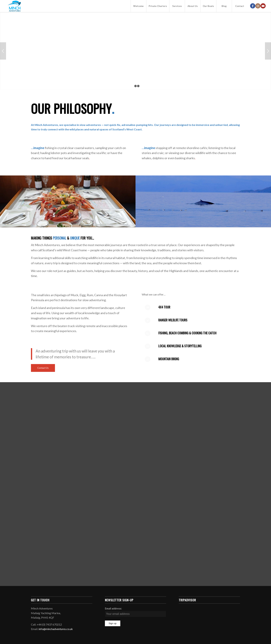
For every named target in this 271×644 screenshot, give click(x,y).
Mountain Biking (169, 359)
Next (268, 51)
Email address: (113, 608)
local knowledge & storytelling (180, 346)
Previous (3, 51)
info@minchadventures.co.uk (56, 629)
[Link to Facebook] (253, 6)
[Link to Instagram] (258, 6)
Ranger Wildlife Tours (173, 320)
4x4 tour (164, 307)
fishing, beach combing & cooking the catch (187, 333)
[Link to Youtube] (263, 6)
